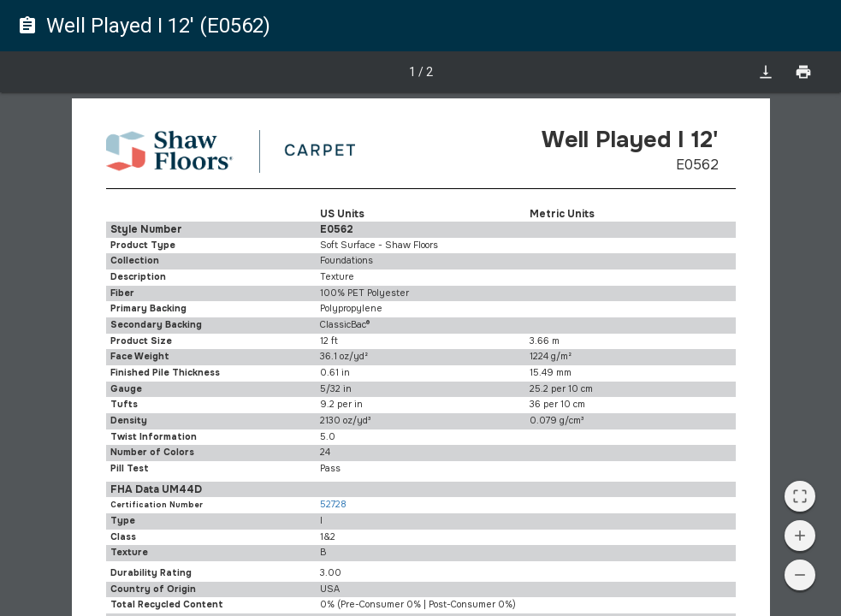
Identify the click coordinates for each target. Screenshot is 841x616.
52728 (333, 504)
